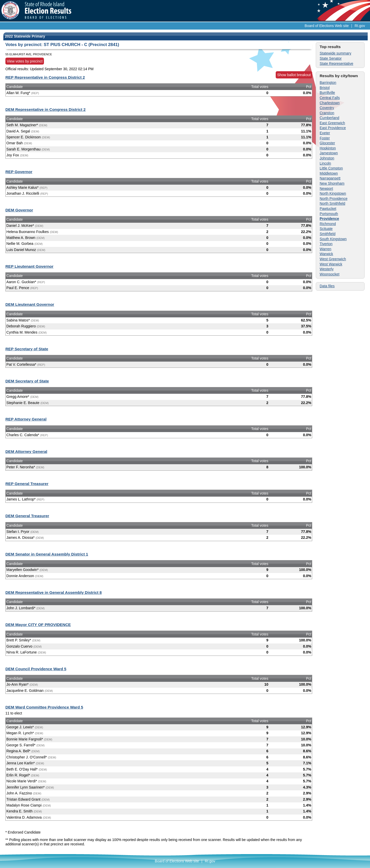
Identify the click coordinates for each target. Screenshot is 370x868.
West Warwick (331, 264)
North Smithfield (332, 203)
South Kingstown (333, 239)
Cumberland (329, 118)
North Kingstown (333, 193)
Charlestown (330, 103)
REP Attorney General (26, 419)
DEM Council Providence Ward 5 (36, 669)
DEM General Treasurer (27, 516)
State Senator (331, 58)
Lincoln (325, 163)
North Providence (334, 199)
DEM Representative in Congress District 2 (45, 109)
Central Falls (330, 98)
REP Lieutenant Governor (29, 266)
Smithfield (327, 234)
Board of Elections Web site (327, 26)
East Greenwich (332, 123)
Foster (325, 138)
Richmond (328, 224)
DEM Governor (19, 210)
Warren (325, 249)
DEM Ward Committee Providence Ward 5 (44, 707)
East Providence (333, 128)
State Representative (336, 64)
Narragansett (330, 178)
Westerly (327, 269)
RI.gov (360, 26)
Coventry (327, 108)
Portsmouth (329, 214)
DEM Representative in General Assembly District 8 (54, 592)
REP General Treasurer (27, 484)
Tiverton (326, 244)
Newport (326, 189)
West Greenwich (333, 259)
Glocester (327, 143)
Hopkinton (328, 148)
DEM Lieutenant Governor (30, 304)
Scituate (326, 229)
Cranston (327, 113)
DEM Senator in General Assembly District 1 (47, 554)
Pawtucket (328, 209)
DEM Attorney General (26, 451)
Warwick (326, 254)
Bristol (325, 88)
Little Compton (331, 168)
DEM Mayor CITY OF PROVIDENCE (38, 625)
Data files (327, 286)
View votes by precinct (25, 61)
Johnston (327, 158)
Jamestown (329, 153)
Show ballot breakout (294, 75)
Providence (329, 219)
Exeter (325, 133)
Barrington (328, 83)
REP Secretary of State (27, 349)
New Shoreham (332, 183)
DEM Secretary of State (27, 381)
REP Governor (19, 172)
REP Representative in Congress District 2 (45, 77)
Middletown (329, 173)
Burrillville (327, 93)
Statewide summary (335, 53)
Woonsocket (330, 274)
